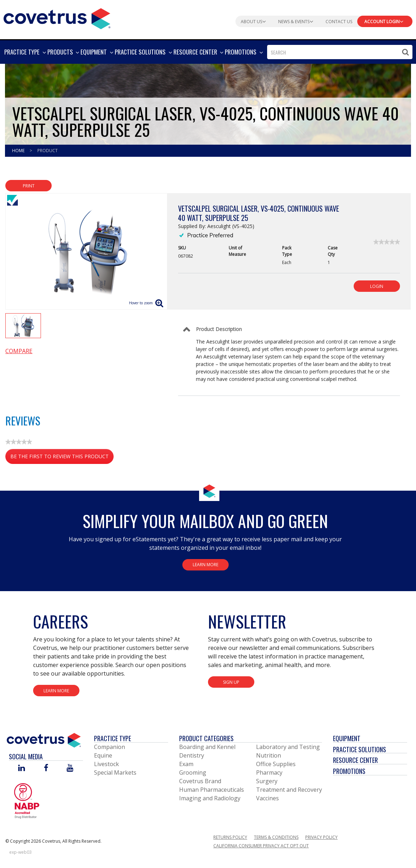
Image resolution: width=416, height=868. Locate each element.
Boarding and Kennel (207, 747)
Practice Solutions (360, 749)
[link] (387, 242)
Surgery (267, 781)
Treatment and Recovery (289, 790)
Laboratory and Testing (288, 747)
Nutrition (269, 755)
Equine (103, 755)
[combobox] (340, 52)
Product (48, 151)
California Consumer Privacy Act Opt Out (261, 846)
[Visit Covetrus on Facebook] (46, 768)
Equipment (347, 738)
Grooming (193, 773)
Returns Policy (230, 837)
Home (19, 151)
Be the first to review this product (62, 458)
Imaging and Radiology (210, 798)
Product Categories (206, 738)
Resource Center (355, 760)
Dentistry (192, 755)
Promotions (349, 771)
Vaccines (267, 798)
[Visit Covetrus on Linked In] (22, 768)
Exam (186, 764)
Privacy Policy (321, 837)
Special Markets (115, 773)
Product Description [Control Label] (219, 329)
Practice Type (113, 738)
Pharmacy (269, 773)
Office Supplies (276, 764)
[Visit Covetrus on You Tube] (70, 768)
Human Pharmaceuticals (212, 790)
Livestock (106, 764)
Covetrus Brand (200, 781)
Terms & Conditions (276, 837)
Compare (19, 351)
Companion (110, 747)
